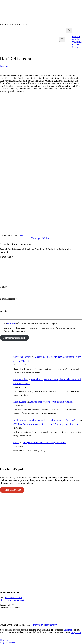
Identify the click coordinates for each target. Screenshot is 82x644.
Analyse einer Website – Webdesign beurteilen (51, 402)
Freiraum (4, 66)
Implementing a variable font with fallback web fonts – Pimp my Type (46, 420)
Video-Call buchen (12, 490)
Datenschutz (51, 625)
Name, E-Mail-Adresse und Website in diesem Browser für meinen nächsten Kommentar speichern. (39, 330)
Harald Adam (20, 402)
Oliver (16, 442)
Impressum (38, 625)
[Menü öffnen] (62, 39)
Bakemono (69, 630)
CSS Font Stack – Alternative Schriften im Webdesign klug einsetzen (46, 424)
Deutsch (4, 640)
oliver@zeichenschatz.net (12, 600)
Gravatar (12, 323)
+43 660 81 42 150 (14, 597)
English (4, 643)
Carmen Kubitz (21, 379)
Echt (21, 236)
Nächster (47, 238)
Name (4, 287)
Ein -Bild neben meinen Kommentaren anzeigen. (30, 323)
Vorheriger (36, 238)
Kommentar (6, 257)
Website (4, 311)
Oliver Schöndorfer (22, 357)
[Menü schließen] (69, 30)
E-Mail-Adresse (8, 299)
